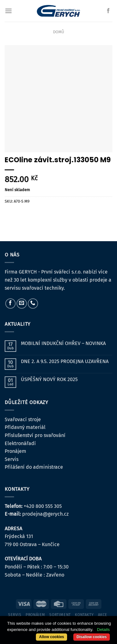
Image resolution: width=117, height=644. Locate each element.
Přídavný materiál (25, 427)
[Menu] (8, 11)
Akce (103, 615)
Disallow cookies (92, 637)
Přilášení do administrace (34, 467)
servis (15, 615)
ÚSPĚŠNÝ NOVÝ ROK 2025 (49, 379)
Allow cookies (51, 637)
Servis (12, 459)
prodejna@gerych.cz (45, 514)
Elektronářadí (20, 443)
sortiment (60, 615)
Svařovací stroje (23, 419)
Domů (58, 32)
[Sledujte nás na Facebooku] (108, 11)
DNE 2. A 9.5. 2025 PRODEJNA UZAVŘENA (65, 361)
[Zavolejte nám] (33, 304)
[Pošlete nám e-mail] (22, 304)
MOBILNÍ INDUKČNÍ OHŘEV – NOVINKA (63, 343)
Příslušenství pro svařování (35, 435)
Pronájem (15, 451)
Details (103, 630)
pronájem (35, 615)
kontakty (84, 615)
